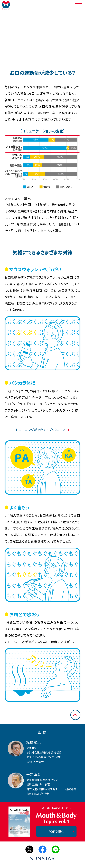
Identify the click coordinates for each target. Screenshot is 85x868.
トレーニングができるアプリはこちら (41, 430)
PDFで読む (56, 831)
